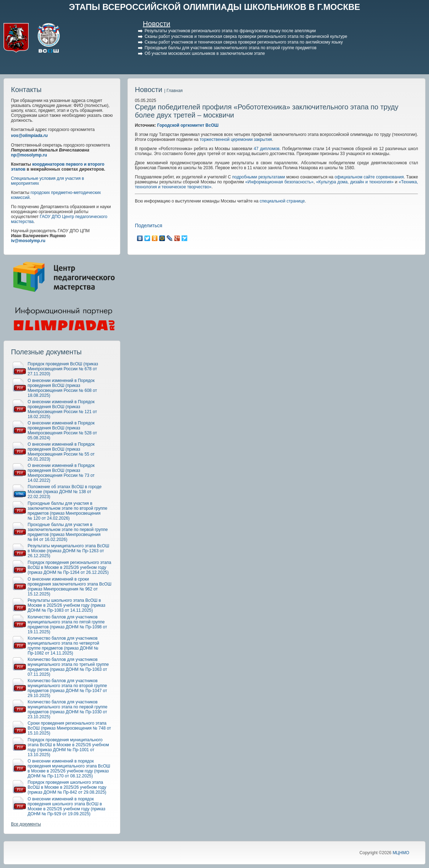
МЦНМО (401, 853)
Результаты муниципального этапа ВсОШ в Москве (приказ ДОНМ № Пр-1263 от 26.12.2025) (68, 551)
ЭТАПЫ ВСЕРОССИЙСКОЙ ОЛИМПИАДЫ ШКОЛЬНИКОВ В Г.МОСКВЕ (215, 7)
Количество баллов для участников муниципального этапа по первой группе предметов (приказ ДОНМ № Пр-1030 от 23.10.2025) (67, 709)
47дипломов (267, 149)
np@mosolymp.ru (29, 155)
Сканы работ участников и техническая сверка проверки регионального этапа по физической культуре (246, 36)
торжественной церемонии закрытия (236, 139)
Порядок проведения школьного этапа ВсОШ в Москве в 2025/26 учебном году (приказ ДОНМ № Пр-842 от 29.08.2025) (67, 787)
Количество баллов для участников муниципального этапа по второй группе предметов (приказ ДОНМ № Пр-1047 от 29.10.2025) (67, 688)
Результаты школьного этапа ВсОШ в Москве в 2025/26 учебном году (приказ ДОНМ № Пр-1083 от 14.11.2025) (67, 605)
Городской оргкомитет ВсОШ (188, 125)
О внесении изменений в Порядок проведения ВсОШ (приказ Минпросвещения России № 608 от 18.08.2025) (62, 388)
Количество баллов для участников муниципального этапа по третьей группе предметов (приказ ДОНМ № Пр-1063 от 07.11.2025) (68, 667)
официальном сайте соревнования (369, 177)
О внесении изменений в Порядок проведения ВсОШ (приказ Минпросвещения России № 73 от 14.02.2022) (61, 473)
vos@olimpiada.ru (29, 136)
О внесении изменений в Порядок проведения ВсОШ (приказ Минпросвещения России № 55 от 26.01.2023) (61, 452)
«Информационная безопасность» (279, 182)
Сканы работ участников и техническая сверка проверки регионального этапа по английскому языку (244, 42)
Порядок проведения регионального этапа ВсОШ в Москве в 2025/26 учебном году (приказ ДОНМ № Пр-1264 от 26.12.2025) (69, 567)
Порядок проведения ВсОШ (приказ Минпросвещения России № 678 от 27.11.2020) (63, 369)
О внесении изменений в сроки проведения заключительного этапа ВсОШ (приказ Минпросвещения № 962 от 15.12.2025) (70, 587)
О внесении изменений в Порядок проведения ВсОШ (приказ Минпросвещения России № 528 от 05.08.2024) (62, 430)
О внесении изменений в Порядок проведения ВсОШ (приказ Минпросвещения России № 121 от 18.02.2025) (62, 409)
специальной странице (282, 201)
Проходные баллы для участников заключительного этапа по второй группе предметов (231, 48)
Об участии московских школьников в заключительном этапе (205, 53)
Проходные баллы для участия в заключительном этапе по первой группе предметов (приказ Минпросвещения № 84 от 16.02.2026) (68, 532)
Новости (157, 24)
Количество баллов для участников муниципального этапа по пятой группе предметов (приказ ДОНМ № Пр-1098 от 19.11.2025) (67, 624)
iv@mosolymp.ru (28, 241)
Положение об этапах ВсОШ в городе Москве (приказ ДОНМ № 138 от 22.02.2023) (65, 492)
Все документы (26, 824)
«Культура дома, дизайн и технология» (355, 182)
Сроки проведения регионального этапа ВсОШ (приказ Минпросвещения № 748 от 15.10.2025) (69, 728)
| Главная (173, 91)
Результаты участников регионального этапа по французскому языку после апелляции (230, 31)
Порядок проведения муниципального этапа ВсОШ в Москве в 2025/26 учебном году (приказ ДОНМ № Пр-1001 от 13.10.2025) (68, 747)
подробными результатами (259, 177)
